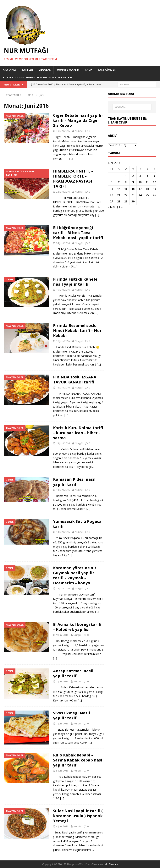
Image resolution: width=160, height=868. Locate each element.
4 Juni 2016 (62, 826)
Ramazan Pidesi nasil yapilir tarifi (74, 482)
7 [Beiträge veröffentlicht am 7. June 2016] (119, 182)
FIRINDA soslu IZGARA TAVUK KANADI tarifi (75, 379)
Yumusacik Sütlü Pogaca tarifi (77, 524)
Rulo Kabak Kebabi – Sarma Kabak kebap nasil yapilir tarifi (78, 760)
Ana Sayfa (9, 70)
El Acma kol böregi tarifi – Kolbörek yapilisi (77, 627)
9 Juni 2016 (62, 635)
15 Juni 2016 (63, 443)
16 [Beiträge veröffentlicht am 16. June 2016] (133, 189)
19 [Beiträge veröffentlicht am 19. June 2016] (154, 189)
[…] (71, 159)
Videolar (45, 70)
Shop (89, 70)
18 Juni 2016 (63, 341)
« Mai (111, 207)
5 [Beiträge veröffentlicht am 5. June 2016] (154, 176)
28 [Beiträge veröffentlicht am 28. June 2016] (119, 201)
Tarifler (27, 70)
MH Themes (111, 864)
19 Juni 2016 (63, 290)
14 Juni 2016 (63, 490)
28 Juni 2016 (63, 192)
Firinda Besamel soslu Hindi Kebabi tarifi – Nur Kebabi (77, 330)
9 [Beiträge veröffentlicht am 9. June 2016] (133, 182)
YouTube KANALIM (68, 70)
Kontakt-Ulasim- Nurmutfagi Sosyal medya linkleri (37, 77)
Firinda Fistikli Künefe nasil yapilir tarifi (75, 282)
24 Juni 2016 (63, 243)
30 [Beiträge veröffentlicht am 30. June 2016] (133, 201)
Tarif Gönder (107, 70)
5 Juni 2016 (62, 771)
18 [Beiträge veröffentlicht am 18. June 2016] (147, 189)
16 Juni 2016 (63, 387)
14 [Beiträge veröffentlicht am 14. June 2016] (119, 189)
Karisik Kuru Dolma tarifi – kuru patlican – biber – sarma (78, 433)
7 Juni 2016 (62, 681)
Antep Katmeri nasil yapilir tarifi (73, 673)
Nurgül (79, 131)
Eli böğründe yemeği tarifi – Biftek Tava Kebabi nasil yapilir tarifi (78, 233)
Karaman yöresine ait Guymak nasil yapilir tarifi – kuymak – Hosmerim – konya (75, 575)
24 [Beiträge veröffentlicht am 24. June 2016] (140, 195)
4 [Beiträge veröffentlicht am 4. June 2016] (147, 176)
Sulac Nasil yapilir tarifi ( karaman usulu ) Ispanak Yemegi (78, 816)
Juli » (120, 207)
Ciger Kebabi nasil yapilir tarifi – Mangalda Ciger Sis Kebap (78, 120)
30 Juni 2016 (63, 131)
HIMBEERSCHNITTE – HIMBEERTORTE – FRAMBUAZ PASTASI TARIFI (73, 179)
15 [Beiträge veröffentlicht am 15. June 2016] (126, 189)
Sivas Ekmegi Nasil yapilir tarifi (72, 715)
